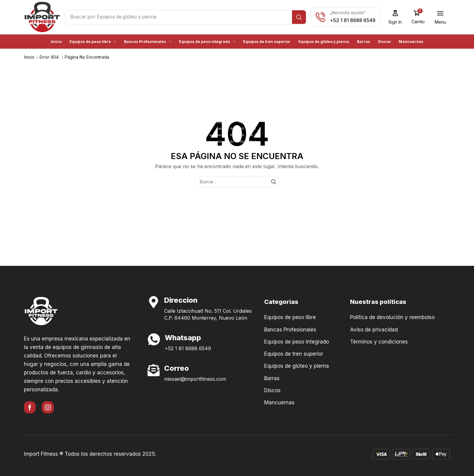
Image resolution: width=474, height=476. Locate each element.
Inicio (29, 57)
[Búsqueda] (301, 17)
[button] (397, 17)
